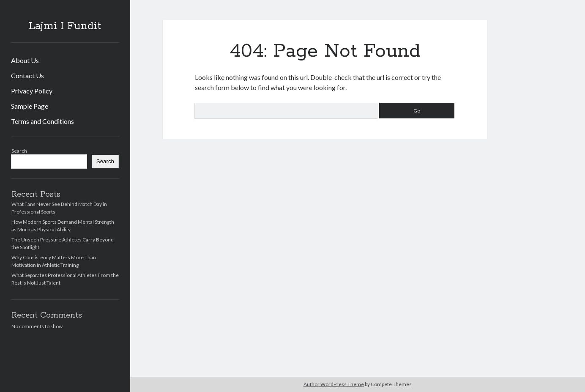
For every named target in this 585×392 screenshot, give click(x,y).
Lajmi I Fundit (65, 26)
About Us (25, 60)
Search (19, 151)
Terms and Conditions (42, 121)
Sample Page (30, 106)
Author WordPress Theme (334, 384)
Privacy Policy (32, 91)
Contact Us (27, 75)
